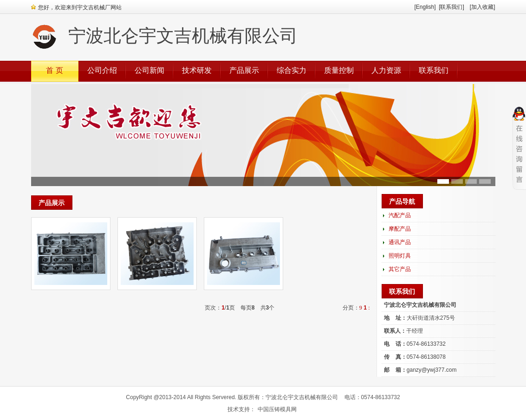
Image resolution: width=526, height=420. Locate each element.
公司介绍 (102, 70)
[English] (425, 7)
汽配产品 (400, 215)
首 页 (54, 70)
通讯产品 (400, 242)
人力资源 (386, 70)
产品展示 (244, 70)
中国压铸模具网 (277, 409)
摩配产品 (400, 229)
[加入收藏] (483, 7)
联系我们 (434, 70)
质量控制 (339, 70)
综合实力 (292, 70)
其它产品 (400, 269)
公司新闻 (149, 70)
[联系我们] (454, 7)
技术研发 (197, 70)
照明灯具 (400, 256)
